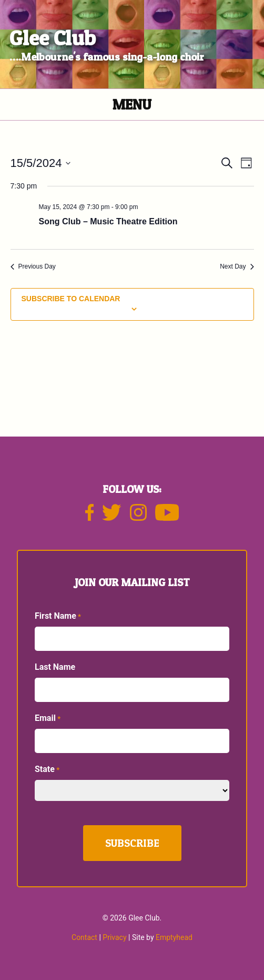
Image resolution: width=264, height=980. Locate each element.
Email (48, 719)
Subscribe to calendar (71, 299)
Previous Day (33, 266)
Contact (84, 937)
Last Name (55, 667)
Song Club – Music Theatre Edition (108, 221)
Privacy (114, 937)
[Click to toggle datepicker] (41, 163)
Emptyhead (174, 937)
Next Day (237, 266)
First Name (58, 616)
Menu (132, 105)
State (47, 770)
